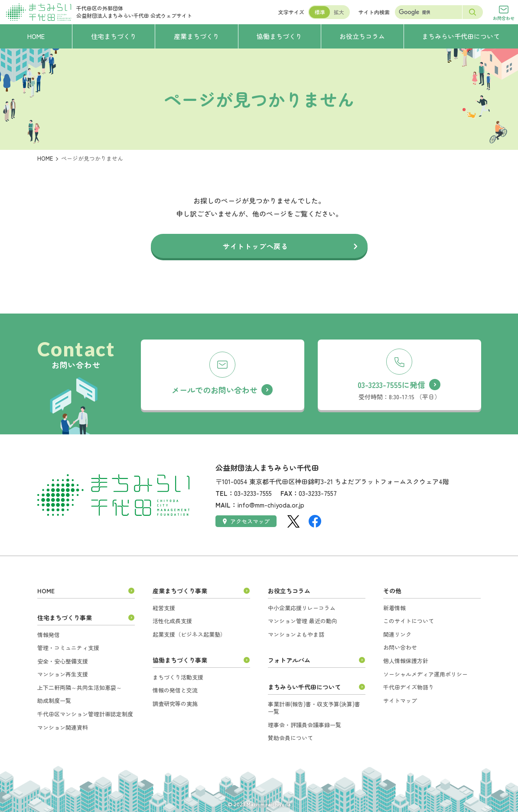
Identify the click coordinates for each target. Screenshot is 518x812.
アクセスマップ (246, 521)
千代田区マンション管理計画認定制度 (85, 714)
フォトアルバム (289, 660)
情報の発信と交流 (175, 690)
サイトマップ (400, 700)
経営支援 (164, 608)
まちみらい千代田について (304, 687)
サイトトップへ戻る (256, 246)
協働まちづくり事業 (180, 660)
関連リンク (397, 634)
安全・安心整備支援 (63, 661)
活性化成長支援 (172, 621)
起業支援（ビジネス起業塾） (189, 634)
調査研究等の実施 (175, 704)
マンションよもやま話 (296, 634)
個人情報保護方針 (406, 661)
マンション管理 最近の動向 (303, 621)
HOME (45, 158)
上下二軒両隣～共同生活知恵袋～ (80, 687)
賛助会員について (290, 738)
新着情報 (394, 608)
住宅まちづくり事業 (65, 618)
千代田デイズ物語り (409, 687)
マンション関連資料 (63, 727)
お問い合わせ (400, 647)
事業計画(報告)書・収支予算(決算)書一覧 (314, 708)
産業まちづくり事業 (180, 591)
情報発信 (49, 635)
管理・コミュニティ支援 (68, 648)
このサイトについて (409, 621)
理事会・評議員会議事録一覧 (305, 725)
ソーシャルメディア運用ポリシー (425, 674)
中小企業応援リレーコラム (302, 608)
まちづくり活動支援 (178, 677)
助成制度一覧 (54, 700)
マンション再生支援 (63, 674)
